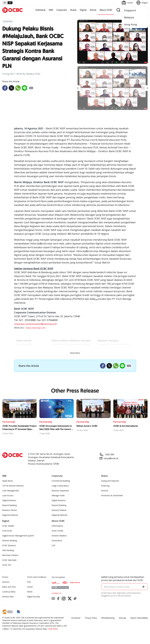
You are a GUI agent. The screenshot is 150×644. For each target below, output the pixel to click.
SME (51, 10)
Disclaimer (76, 618)
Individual (40, 10)
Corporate (62, 10)
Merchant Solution (10, 555)
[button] (143, 587)
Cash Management (11, 491)
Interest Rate (8, 597)
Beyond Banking (9, 505)
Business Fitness (10, 510)
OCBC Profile (57, 531)
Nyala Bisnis (8, 481)
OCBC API (7, 565)
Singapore (130, 10)
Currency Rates (9, 592)
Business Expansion (60, 491)
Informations (57, 526)
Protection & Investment (112, 495)
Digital (83, 10)
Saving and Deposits (110, 481)
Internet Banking (9, 541)
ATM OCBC (7, 531)
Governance (57, 541)
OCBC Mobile (8, 526)
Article (93, 10)
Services (105, 491)
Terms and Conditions (37, 577)
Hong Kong (130, 24)
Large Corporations (60, 486)
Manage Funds (58, 495)
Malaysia (129, 17)
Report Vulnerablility (139, 618)
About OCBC (106, 10)
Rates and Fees (9, 587)
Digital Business (9, 500)
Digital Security (34, 597)
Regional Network (10, 515)
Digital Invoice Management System (18, 536)
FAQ (29, 582)
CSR (53, 545)
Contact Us (57, 593)
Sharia (73, 10)
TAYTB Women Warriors (13, 486)
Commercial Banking (61, 481)
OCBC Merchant (9, 560)
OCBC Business (9, 545)
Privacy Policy (91, 618)
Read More (75, 353)
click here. (53, 629)
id (5, 3)
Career (30, 587)
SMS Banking (8, 550)
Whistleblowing (108, 618)
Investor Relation (59, 536)
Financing (105, 486)
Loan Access (8, 495)
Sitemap (122, 618)
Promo (5, 577)
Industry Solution (59, 510)
